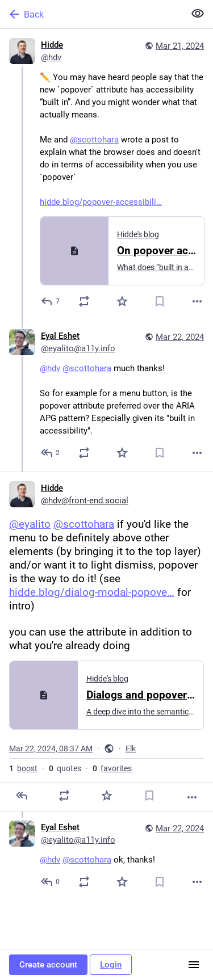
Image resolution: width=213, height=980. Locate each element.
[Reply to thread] (51, 453)
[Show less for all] (198, 14)
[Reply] (51, 301)
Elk (131, 748)
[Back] (91, 14)
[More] (197, 301)
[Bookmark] (160, 301)
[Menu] (194, 965)
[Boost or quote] (84, 301)
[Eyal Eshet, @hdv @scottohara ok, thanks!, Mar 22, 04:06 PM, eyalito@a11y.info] (106, 856)
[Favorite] (122, 301)
